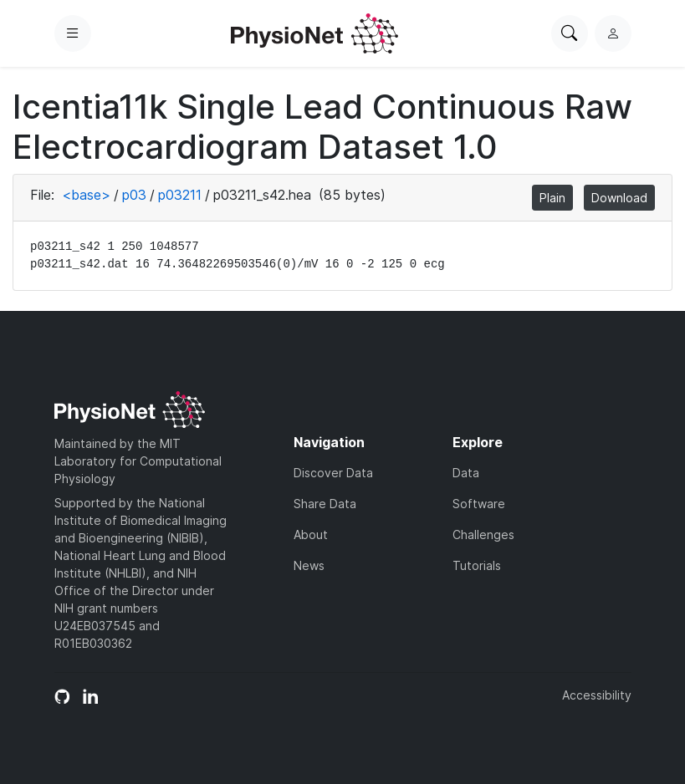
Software (479, 504)
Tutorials (477, 565)
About (311, 535)
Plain (552, 198)
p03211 (180, 195)
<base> (86, 195)
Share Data (325, 504)
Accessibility (597, 695)
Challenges (483, 535)
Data (466, 473)
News (309, 565)
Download (619, 198)
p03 (134, 195)
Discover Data (333, 473)
